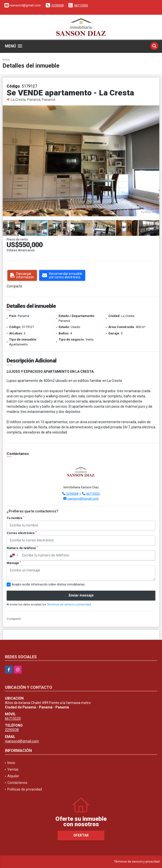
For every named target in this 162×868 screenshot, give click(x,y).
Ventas (13, 769)
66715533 (81, 5)
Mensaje (14, 563)
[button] (155, 107)
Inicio (6, 60)
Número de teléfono (22, 548)
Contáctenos (17, 783)
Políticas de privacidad (25, 789)
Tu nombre (16, 518)
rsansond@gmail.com (83, 499)
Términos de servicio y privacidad (69, 605)
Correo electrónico (22, 533)
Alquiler (13, 776)
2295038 (57, 5)
